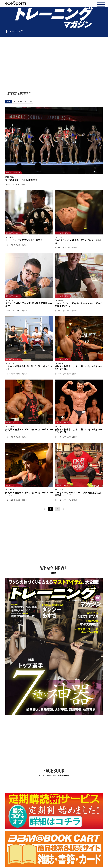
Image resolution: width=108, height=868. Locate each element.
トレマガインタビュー (23, 101)
